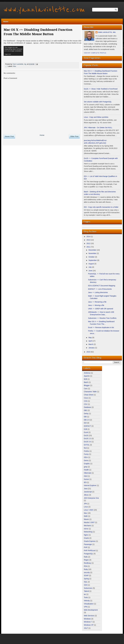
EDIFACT (88, 426)
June (91, 271)
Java (86, 489)
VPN (86, 607)
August (91, 264)
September (93, 260)
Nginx (86, 535)
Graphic (87, 464)
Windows (88, 619)
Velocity (87, 601)
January (92, 348)
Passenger (88, 544)
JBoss (86, 495)
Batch (86, 382)
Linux (86, 507)
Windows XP (89, 625)
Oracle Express (90, 541)
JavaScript (88, 492)
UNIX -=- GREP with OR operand (101, 309)
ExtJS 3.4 (88, 442)
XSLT (86, 628)
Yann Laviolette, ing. (107, 32)
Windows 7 (88, 622)
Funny (86, 454)
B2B (86, 379)
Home (6, 22)
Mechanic (88, 526)
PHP (86, 547)
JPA (86, 504)
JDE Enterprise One (91, 498)
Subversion (88, 588)
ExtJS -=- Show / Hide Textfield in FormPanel (101, 89)
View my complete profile (95, 53)
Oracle (87, 538)
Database (88, 407)
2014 (89, 237)
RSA (86, 566)
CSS (86, 401)
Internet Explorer (90, 485)
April (90, 341)
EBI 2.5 (87, 420)
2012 (89, 243)
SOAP (86, 576)
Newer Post (9, 136)
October (92, 257)
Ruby (86, 569)
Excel (86, 432)
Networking (88, 532)
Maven (87, 519)
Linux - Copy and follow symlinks (96, 117)
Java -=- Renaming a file (97, 302)
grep (86, 467)
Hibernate (88, 473)
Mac (15, 66)
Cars (86, 389)
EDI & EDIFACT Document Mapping (102, 286)
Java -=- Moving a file (96, 305)
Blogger (87, 385)
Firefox (87, 451)
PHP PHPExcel (90, 551)
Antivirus (87, 373)
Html (86, 476)
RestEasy (88, 563)
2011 (89, 247)
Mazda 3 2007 (89, 522)
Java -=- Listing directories (98, 292)
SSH (86, 585)
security (87, 572)
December (93, 250)
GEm (86, 457)
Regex (87, 560)
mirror (86, 529)
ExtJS (86, 435)
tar (85, 594)
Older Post (74, 136)
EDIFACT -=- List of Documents (100, 289)
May (90, 338)
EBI (85, 417)
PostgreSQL (89, 554)
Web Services (89, 616)
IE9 (85, 482)
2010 (89, 352)
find (85, 448)
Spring (87, 579)
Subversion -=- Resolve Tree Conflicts (102, 318)
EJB (86, 429)
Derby (86, 414)
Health (87, 470)
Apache (87, 376)
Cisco (86, 398)
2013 (89, 240)
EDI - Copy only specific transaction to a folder (101, 207)
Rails (86, 557)
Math (86, 516)
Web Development (91, 610)
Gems (86, 460)
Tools (86, 597)
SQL (86, 582)
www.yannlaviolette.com (44, 10)
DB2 (86, 410)
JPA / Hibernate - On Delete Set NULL (98, 128)
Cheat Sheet (89, 395)
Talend (87, 591)
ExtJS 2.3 (88, 439)
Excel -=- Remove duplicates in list (101, 327)
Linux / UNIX (89, 510)
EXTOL (87, 445)
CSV (86, 404)
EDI (86, 423)
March (91, 344)
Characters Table (90, 392)
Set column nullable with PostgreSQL (98, 102)
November (93, 253)
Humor (87, 479)
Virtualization (89, 604)
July (90, 267)
